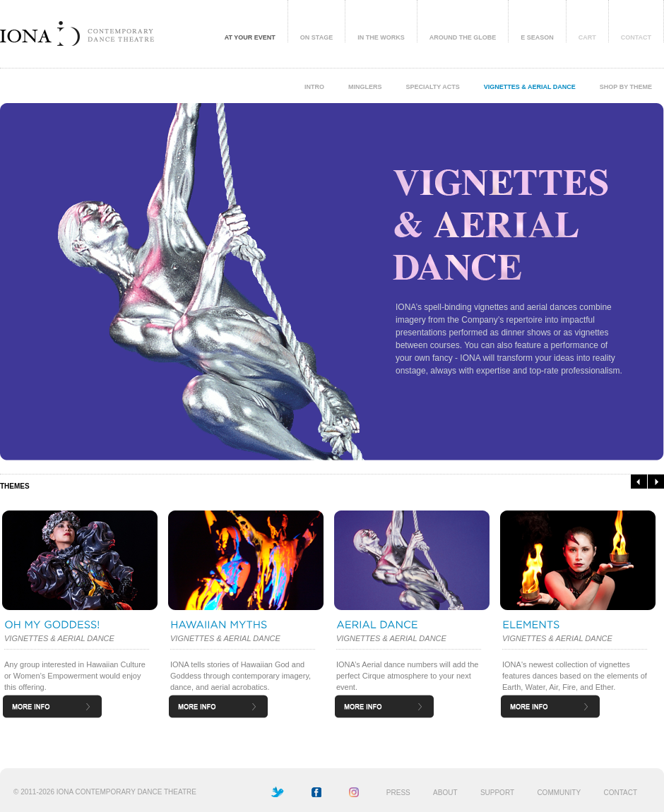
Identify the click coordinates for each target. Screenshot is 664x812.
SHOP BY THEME (626, 87)
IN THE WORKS (381, 37)
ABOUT (445, 793)
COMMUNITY (559, 793)
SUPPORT (497, 793)
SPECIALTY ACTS (432, 87)
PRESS (398, 793)
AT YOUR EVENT (250, 37)
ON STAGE (316, 37)
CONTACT (636, 37)
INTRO (314, 87)
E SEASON (537, 37)
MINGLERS (365, 87)
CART (587, 37)
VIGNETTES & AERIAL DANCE (530, 87)
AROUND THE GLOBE (463, 37)
